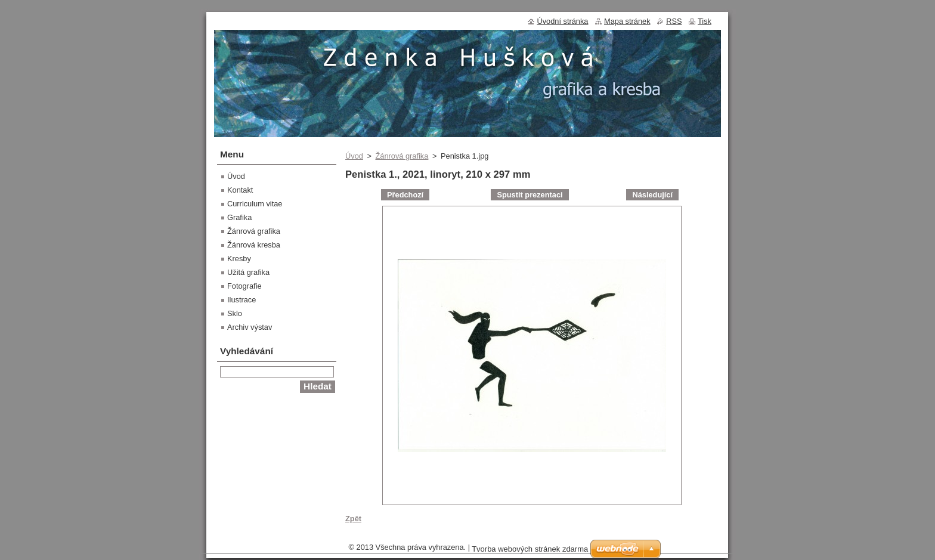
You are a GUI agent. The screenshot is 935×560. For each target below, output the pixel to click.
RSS (674, 21)
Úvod (354, 156)
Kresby (239, 259)
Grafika (239, 217)
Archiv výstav (250, 327)
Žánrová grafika (402, 156)
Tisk (705, 21)
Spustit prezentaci (530, 195)
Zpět (353, 519)
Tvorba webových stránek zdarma (530, 549)
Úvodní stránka (562, 21)
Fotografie (244, 286)
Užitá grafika (248, 272)
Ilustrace (242, 300)
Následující (652, 195)
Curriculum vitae (255, 204)
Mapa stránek (627, 21)
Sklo (235, 313)
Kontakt (240, 190)
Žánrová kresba (254, 245)
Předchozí (405, 195)
